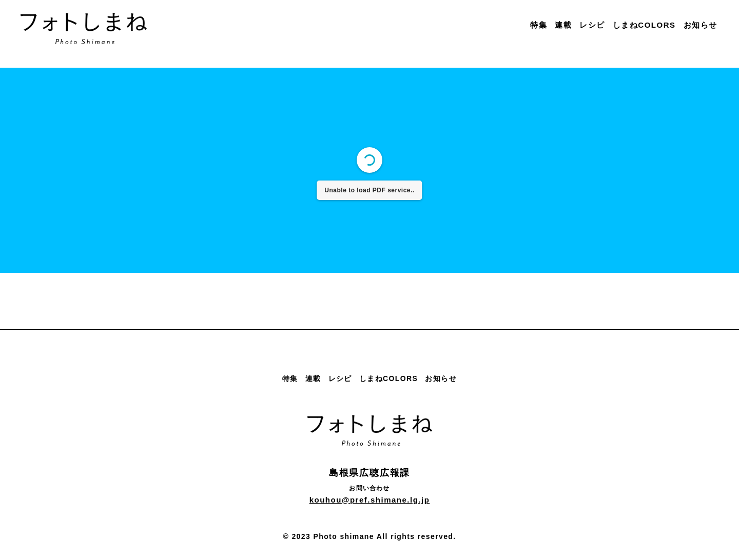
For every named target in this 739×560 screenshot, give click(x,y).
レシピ (592, 25)
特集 (539, 25)
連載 (563, 25)
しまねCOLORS (644, 25)
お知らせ (701, 25)
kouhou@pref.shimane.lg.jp (370, 500)
